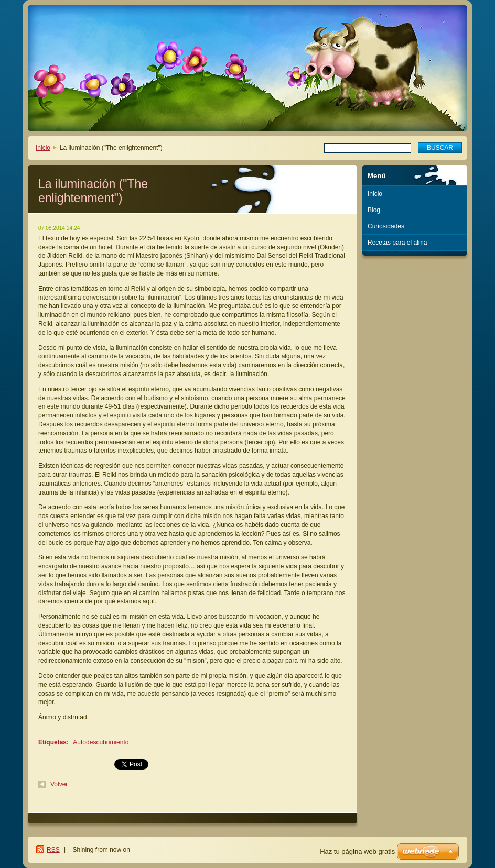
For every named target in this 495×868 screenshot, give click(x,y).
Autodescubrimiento (101, 742)
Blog (374, 210)
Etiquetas (52, 742)
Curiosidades (386, 226)
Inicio (43, 148)
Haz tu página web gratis (357, 851)
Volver (59, 784)
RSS (53, 850)
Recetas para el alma (397, 243)
